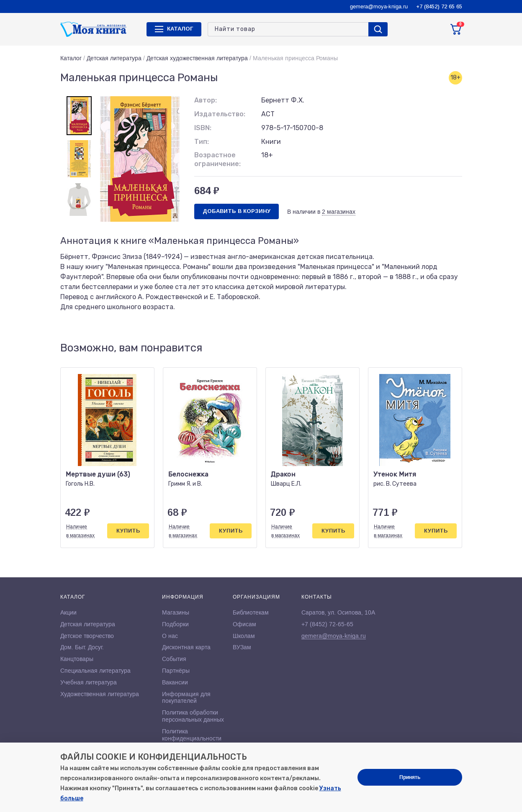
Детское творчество (87, 636)
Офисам (244, 624)
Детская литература (114, 58)
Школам (244, 636)
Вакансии (175, 682)
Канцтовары (77, 659)
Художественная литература (100, 694)
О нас (170, 636)
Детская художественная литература (197, 58)
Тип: (202, 142)
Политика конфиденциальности (192, 735)
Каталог (71, 58)
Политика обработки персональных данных (193, 716)
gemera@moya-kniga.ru (379, 6)
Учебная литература (89, 682)
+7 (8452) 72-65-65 (327, 624)
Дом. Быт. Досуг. (82, 647)
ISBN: (203, 128)
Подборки (175, 624)
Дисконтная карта (186, 647)
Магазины (176, 612)
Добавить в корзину (237, 211)
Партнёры (176, 671)
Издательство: (220, 114)
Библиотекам (251, 612)
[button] (438, 348)
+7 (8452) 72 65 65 (439, 6)
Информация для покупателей (186, 698)
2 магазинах (339, 212)
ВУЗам (242, 647)
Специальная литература (95, 671)
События (174, 659)
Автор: (206, 100)
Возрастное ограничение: (217, 159)
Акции (68, 612)
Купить (128, 531)
